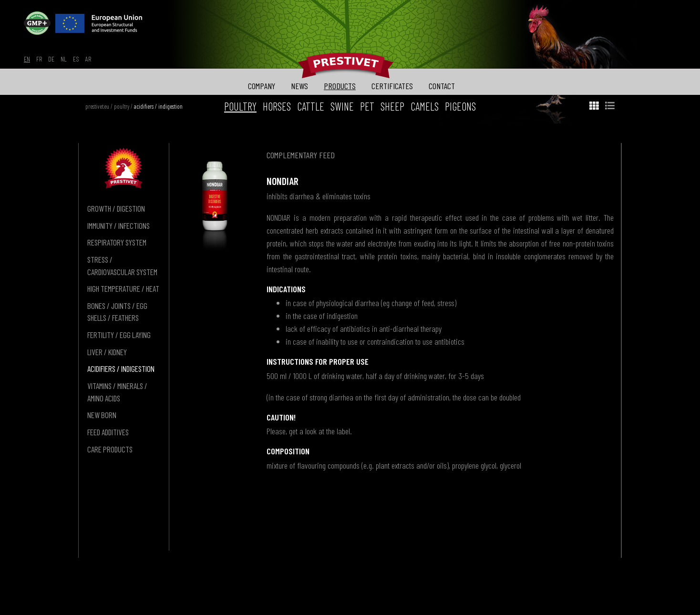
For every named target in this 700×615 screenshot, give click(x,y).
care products (110, 449)
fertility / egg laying (119, 335)
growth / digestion (116, 208)
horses (277, 106)
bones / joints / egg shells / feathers (117, 312)
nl (64, 59)
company (262, 86)
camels (425, 106)
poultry (122, 106)
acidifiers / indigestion (158, 106)
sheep (392, 106)
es (76, 59)
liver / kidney (107, 352)
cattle (311, 106)
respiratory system (117, 242)
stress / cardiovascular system (122, 266)
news (299, 86)
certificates (392, 86)
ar (88, 59)
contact (442, 86)
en (27, 59)
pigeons (460, 106)
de (51, 59)
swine (342, 106)
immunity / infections (118, 225)
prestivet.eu (97, 106)
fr (39, 59)
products (340, 86)
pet (367, 106)
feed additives (108, 432)
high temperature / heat (123, 288)
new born (102, 415)
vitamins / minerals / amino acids (117, 392)
